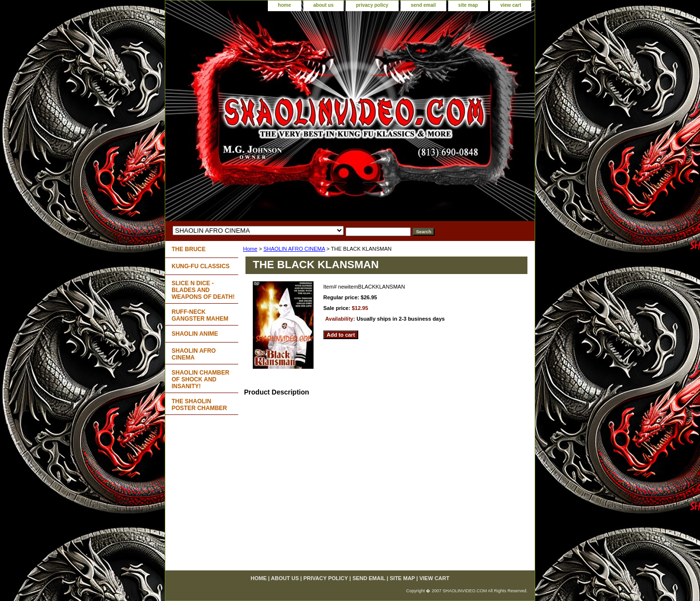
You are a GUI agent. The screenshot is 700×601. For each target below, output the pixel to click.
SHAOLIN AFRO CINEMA (294, 249)
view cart (511, 5)
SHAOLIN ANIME (195, 334)
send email (423, 5)
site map (468, 5)
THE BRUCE (189, 249)
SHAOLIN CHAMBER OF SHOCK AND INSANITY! (201, 379)
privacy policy (372, 5)
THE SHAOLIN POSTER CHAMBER (199, 405)
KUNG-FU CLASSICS (201, 266)
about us (324, 5)
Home (250, 249)
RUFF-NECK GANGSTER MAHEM (200, 315)
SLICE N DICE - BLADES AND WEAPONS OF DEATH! (203, 290)
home (285, 5)
